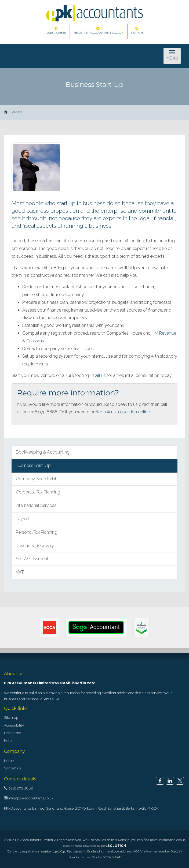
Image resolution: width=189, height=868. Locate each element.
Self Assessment (32, 559)
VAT (20, 572)
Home (9, 761)
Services (16, 112)
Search (137, 31)
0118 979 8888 (56, 31)
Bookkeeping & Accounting (43, 452)
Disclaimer (13, 733)
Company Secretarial (36, 479)
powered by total (105, 846)
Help (8, 741)
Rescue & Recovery (35, 546)
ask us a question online (127, 412)
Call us (99, 375)
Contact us (12, 768)
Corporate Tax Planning (38, 492)
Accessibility (14, 725)
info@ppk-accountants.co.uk (98, 31)
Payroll (22, 519)
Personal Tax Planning (37, 532)
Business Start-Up (33, 465)
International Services (36, 505)
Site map (11, 718)
